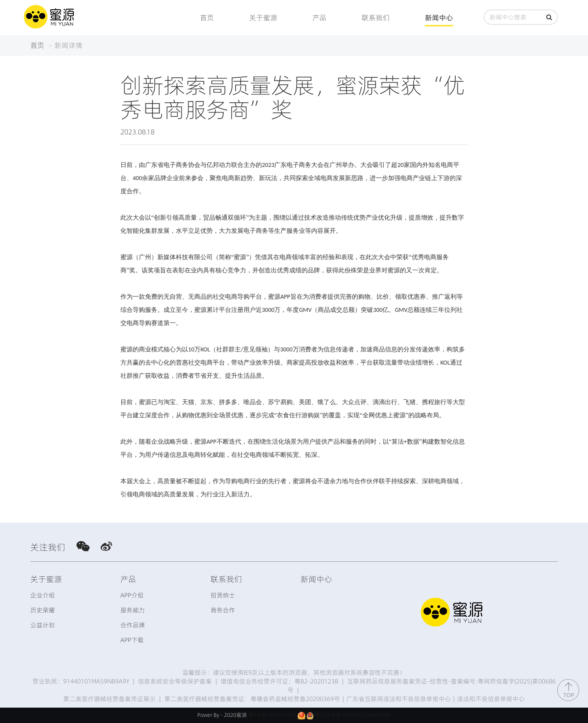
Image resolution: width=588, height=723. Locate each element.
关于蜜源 (263, 18)
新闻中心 (439, 18)
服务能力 (133, 610)
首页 (207, 18)
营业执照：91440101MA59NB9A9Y (81, 681)
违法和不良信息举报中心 (491, 699)
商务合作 (223, 610)
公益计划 (43, 625)
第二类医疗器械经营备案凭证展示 (109, 699)
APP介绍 (132, 595)
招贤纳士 (223, 595)
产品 (319, 18)
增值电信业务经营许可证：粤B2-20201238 (279, 681)
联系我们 (376, 18)
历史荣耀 (43, 610)
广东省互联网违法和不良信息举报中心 (399, 699)
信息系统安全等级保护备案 (175, 681)
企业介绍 (43, 595)
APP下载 (132, 640)
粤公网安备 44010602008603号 (353, 715)
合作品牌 (133, 625)
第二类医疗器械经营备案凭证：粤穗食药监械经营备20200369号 (252, 699)
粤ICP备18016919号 (272, 715)
